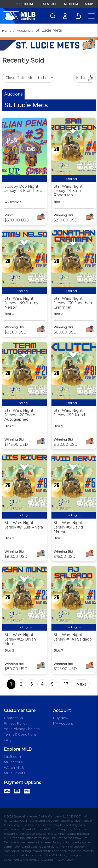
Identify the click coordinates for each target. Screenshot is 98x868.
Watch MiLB (14, 767)
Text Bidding (25, 4)
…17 (65, 684)
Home (7, 30)
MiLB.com (71, 4)
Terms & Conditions (20, 734)
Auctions (23, 30)
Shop (89, 4)
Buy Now (61, 718)
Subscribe (49, 4)
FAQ (8, 740)
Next (81, 684)
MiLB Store (13, 762)
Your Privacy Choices (22, 729)
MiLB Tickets (15, 773)
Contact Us (13, 718)
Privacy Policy (16, 723)
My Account (63, 723)
